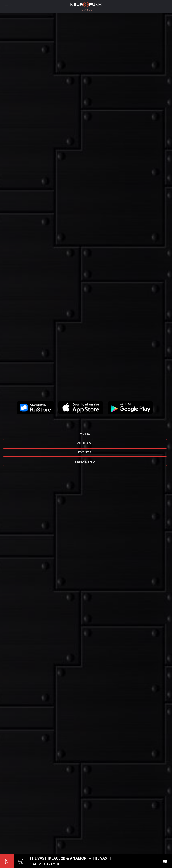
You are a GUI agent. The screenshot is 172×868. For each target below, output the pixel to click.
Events (85, 452)
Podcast (85, 443)
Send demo (85, 461)
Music (85, 434)
